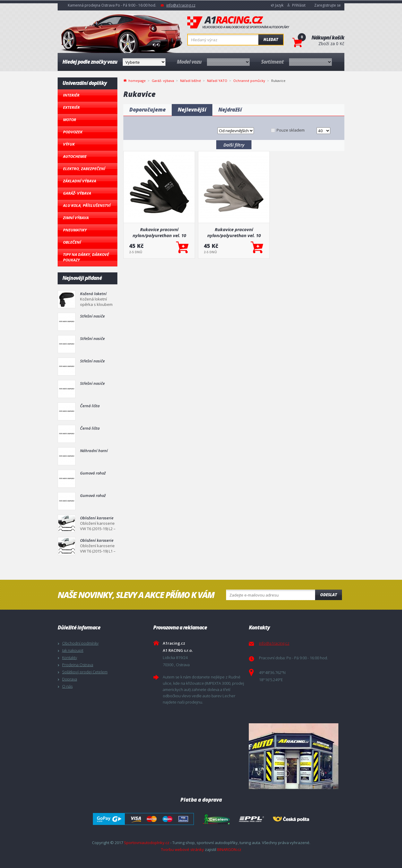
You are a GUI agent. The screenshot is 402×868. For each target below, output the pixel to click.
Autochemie (75, 156)
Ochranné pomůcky (249, 81)
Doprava (70, 679)
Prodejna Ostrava (78, 665)
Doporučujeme (148, 110)
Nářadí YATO (217, 81)
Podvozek (73, 132)
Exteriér (71, 107)
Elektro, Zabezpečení (84, 169)
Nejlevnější (192, 110)
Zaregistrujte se (327, 5)
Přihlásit (299, 5)
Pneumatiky (75, 230)
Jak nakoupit (73, 650)
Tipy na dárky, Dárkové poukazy (86, 257)
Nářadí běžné (191, 81)
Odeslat (329, 595)
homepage (137, 80)
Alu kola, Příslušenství (87, 205)
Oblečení (72, 242)
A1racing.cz (238, 22)
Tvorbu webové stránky (182, 849)
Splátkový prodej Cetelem (85, 672)
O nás (67, 686)
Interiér (71, 95)
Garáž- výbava (77, 193)
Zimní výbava (76, 218)
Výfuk (69, 144)
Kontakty (70, 658)
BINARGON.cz (229, 849)
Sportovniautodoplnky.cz (147, 843)
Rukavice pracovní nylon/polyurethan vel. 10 (159, 232)
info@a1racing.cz (181, 5)
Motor (70, 120)
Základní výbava (80, 181)
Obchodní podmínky (80, 643)
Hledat (271, 39)
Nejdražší (230, 110)
